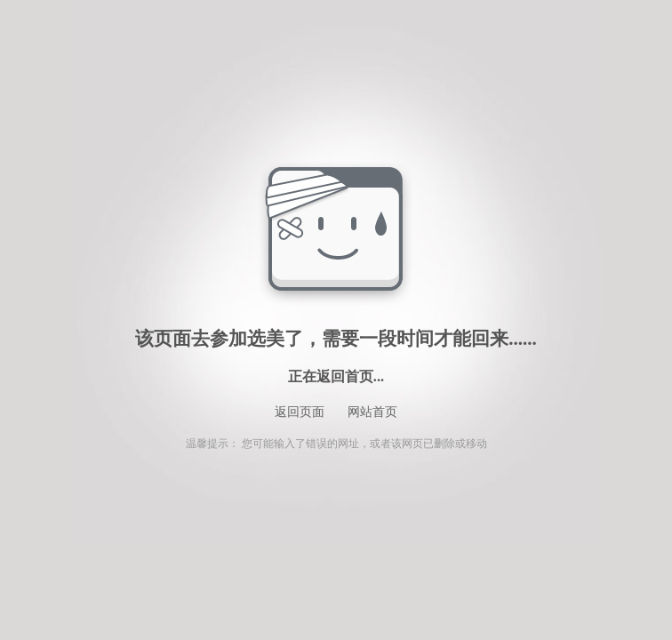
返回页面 (300, 412)
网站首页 (372, 412)
